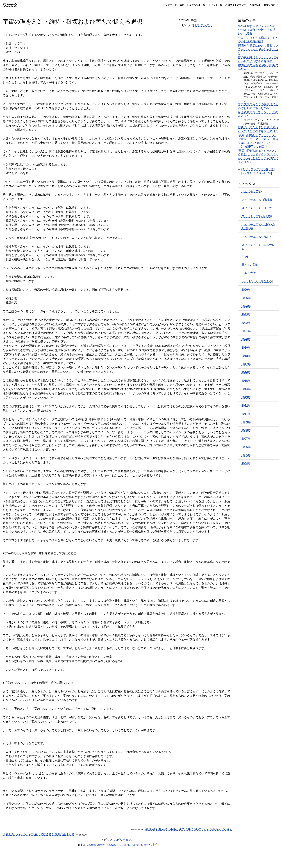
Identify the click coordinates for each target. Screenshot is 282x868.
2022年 (246, 323)
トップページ (170, 5)
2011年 (246, 414)
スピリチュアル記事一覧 (193, 5)
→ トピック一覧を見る (257, 281)
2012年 (246, 406)
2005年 (246, 455)
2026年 (246, 290)
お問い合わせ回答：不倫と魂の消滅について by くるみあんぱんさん (188, 829)
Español (101, 845)
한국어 (147, 845)
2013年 (246, 397)
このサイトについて (236, 5)
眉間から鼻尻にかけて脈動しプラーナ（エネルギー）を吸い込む (258, 49)
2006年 (246, 447)
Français (112, 845)
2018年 (246, 356)
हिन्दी (155, 845)
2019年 (246, 348)
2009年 (246, 422)
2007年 (246, 439)
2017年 (246, 364)
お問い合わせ (271, 5)
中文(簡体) (123, 845)
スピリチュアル (202, 25)
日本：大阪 (249, 273)
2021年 (246, 331)
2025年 (246, 298)
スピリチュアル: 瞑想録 (257, 200)
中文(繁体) (136, 845)
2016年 (246, 372)
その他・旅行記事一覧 (257, 173)
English (91, 845)
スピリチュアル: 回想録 (257, 216)
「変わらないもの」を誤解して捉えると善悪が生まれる (39, 834)
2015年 (246, 381)
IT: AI (245, 257)
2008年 (246, 430)
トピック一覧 (215, 5)
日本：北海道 (250, 265)
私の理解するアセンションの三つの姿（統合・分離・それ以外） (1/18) (258, 30)
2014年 (246, 389)
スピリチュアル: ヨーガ (257, 208)
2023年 (246, 314)
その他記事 (255, 5)
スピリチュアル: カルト (257, 237)
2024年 (246, 306)
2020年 (246, 339)
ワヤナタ (10, 5)
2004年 (246, 464)
